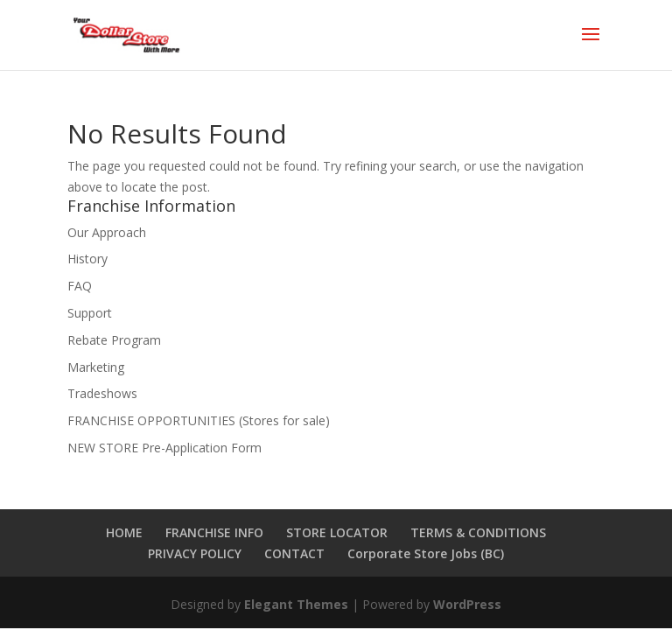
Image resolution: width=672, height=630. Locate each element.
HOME (124, 532)
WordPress (467, 604)
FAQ (80, 286)
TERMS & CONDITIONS (478, 532)
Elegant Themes (296, 604)
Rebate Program (114, 340)
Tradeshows (102, 393)
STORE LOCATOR (337, 532)
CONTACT (294, 553)
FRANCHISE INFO (214, 532)
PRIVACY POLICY (195, 553)
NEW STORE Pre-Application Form (164, 448)
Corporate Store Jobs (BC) (426, 553)
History (87, 259)
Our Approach (107, 232)
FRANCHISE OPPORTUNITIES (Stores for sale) (199, 420)
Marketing (96, 367)
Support (90, 313)
